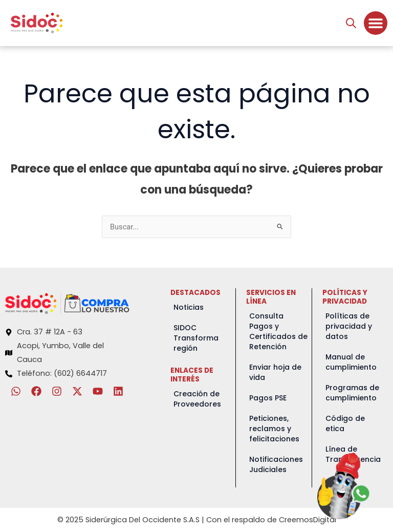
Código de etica (345, 423)
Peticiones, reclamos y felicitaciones (274, 429)
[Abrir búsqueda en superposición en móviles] (351, 23)
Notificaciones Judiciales (276, 464)
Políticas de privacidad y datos (349, 326)
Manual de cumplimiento (351, 362)
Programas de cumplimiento (352, 393)
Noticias (189, 307)
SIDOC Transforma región (196, 338)
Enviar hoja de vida (275, 372)
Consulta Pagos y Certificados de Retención (278, 331)
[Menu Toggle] (376, 23)
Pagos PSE (268, 398)
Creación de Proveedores (197, 399)
